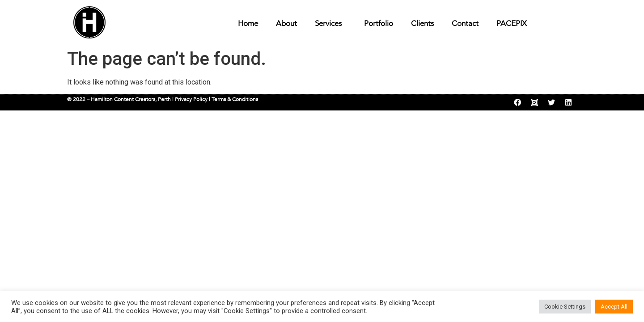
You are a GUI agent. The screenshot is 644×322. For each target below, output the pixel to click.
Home (248, 23)
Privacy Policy (191, 99)
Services (330, 23)
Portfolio (379, 23)
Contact (465, 23)
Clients (422, 23)
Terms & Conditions (235, 99)
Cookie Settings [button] (565, 307)
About (286, 23)
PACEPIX (512, 23)
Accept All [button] (614, 307)
